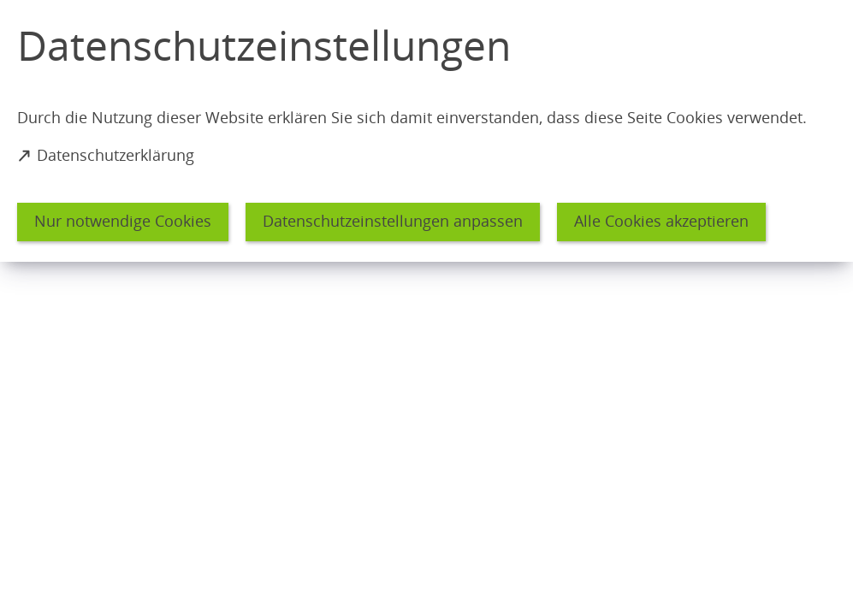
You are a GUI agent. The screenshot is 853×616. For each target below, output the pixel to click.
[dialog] (426, 131)
